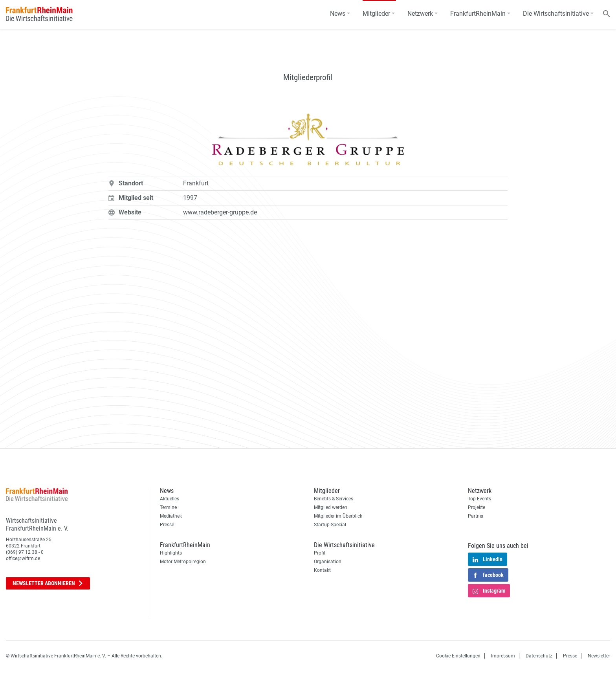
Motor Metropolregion (183, 562)
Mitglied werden (331, 507)
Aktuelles (170, 499)
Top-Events (479, 499)
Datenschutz (539, 656)
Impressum (503, 656)
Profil (320, 553)
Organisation (328, 562)
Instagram (489, 591)
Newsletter (48, 583)
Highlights (171, 553)
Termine (168, 507)
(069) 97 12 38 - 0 (25, 552)
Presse (167, 525)
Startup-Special (330, 525)
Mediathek (171, 516)
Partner (476, 516)
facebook (488, 576)
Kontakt (322, 570)
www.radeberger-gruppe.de (220, 212)
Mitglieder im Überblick (338, 516)
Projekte (477, 507)
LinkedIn (488, 560)
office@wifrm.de (23, 558)
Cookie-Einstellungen (458, 656)
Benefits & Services (334, 499)
